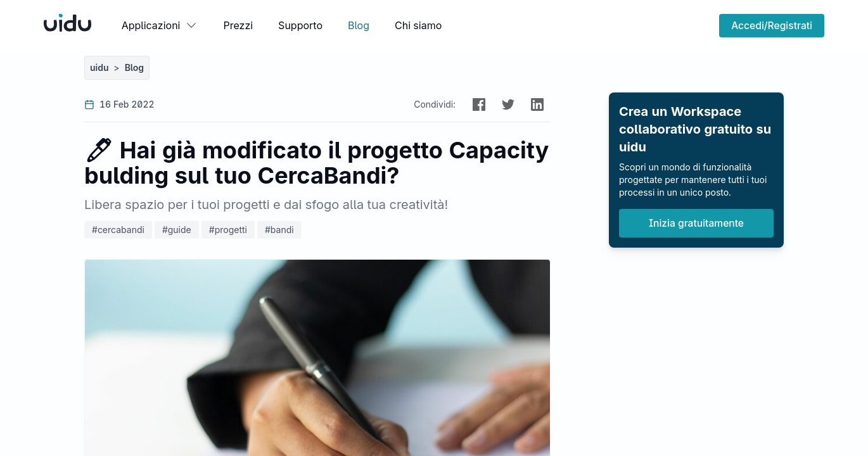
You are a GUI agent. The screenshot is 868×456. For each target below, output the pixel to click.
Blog (359, 25)
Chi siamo (418, 25)
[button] (479, 104)
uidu (99, 67)
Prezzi (238, 25)
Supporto (300, 25)
